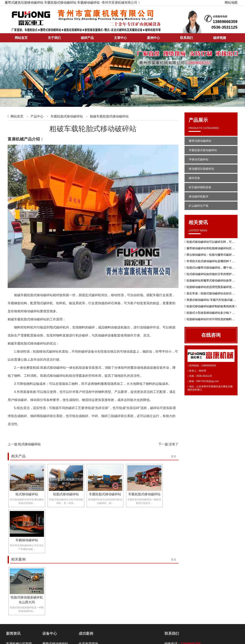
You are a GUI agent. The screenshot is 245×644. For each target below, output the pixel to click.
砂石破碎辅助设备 (200, 187)
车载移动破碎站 (89, 3)
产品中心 (37, 116)
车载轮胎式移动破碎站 (60, 3)
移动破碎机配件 (199, 196)
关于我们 (54, 38)
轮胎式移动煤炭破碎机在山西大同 (27, 600)
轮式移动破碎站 (29, 444)
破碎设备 (194, 178)
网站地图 (231, 3)
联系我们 (187, 38)
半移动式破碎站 (199, 159)
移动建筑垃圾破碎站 (201, 169)
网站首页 (21, 38)
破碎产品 (87, 38)
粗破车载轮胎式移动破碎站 (109, 116)
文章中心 (120, 38)
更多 (174, 456)
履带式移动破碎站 (200, 141)
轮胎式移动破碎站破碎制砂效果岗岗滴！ (212, 306)
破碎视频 (220, 38)
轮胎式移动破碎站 (66, 494)
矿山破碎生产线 (199, 206)
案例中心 (153, 38)
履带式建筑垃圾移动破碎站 (24, 3)
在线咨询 (211, 335)
